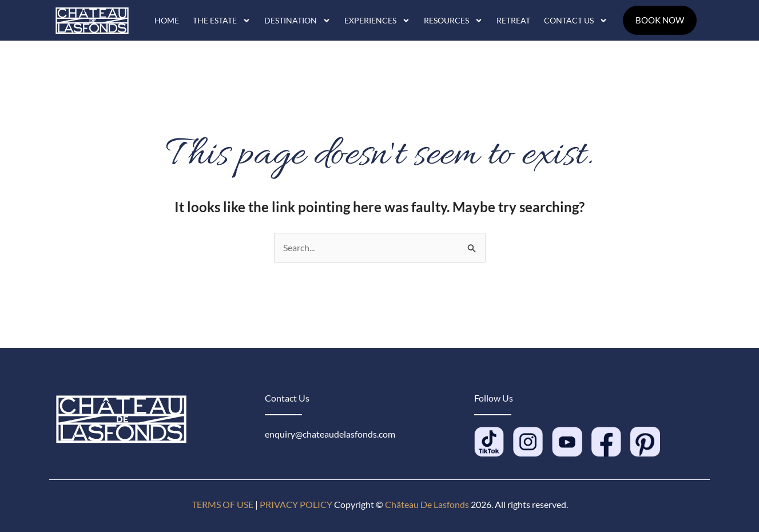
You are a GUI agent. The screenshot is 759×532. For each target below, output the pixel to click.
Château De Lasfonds (427, 504)
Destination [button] (297, 21)
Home (167, 20)
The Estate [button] (222, 21)
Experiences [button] (377, 21)
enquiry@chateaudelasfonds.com (330, 434)
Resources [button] (453, 21)
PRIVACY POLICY (296, 504)
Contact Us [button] (576, 21)
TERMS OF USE (222, 504)
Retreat (513, 20)
